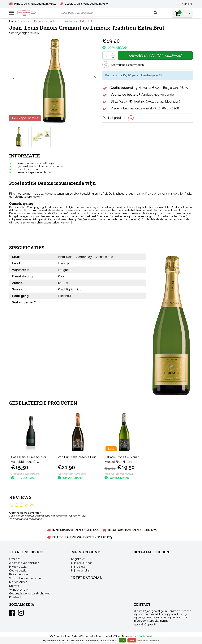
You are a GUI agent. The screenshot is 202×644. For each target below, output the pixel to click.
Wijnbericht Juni (19, 590)
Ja (122, 641)
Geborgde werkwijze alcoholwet (29, 593)
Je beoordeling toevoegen (26, 519)
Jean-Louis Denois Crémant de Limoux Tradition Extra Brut (56, 21)
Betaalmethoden (19, 574)
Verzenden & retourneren (25, 578)
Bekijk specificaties (25, 118)
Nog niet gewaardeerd (25, 474)
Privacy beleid (18, 567)
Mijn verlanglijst (81, 571)
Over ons (15, 559)
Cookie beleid (18, 571)
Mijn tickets (78, 567)
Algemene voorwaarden (24, 563)
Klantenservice (18, 582)
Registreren (78, 559)
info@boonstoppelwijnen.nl (151, 621)
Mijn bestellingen (82, 563)
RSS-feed (15, 597)
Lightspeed (145, 637)
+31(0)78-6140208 (145, 624)
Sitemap (14, 586)
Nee (132, 641)
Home (13, 21)
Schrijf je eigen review (24, 33)
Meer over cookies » (148, 641)
